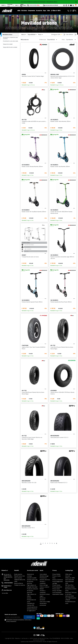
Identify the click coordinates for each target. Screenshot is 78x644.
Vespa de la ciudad (8, 44)
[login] (76, 11)
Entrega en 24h (56, 35)
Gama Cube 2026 (70, 580)
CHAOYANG (25, 345)
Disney (24, 255)
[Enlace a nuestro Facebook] (36, 635)
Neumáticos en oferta (71, 589)
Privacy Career (56, 589)
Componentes (32, 11)
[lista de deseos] (71, 11)
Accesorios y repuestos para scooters (10, 38)
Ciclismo (36, 19)
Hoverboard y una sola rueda (10, 41)
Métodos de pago (44, 576)
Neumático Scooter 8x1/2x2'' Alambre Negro (33, 76)
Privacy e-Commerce (58, 580)
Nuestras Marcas (19, 583)
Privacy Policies (56, 574)
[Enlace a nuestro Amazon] (42, 635)
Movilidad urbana (44, 19)
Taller (48, 11)
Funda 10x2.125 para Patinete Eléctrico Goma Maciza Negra (62, 348)
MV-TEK (24, 120)
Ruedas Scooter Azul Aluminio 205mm (60, 167)
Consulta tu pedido (32, 578)
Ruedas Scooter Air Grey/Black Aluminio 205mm (34, 212)
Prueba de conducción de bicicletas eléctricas (32, 591)
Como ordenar (43, 574)
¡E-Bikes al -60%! (56, 11)
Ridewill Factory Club (19, 576)
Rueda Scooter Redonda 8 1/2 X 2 (59, 483)
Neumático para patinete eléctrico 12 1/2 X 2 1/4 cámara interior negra (62, 77)
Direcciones (7, 580)
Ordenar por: (43, 40)
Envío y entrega (44, 585)
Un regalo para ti (31, 611)
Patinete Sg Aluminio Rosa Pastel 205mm (61, 302)
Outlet (67, 591)
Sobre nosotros (18, 578)
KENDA (24, 75)
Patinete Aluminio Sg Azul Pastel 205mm (32, 302)
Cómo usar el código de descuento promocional (45, 603)
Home (31, 19)
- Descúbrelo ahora (51, 2)
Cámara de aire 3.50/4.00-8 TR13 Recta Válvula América (62, 393)
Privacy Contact (56, 585)
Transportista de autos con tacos (30, 257)
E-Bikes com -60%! (70, 578)
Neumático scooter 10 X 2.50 (29, 483)
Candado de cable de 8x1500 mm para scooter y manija (34, 122)
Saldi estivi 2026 (70, 596)
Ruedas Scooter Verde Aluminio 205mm (61, 121)
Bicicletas (24, 11)
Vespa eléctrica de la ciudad (10, 47)
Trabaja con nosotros (20, 585)
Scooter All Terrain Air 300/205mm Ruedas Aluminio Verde (61, 213)
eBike (19, 11)
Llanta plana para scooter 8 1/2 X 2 (59, 437)
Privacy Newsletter (57, 587)
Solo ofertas (70, 35)
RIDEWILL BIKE (55, 75)
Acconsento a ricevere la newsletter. (19, 621)
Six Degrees (54, 120)
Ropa (45, 11)
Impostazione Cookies (58, 594)
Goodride (54, 391)
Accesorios (39, 11)
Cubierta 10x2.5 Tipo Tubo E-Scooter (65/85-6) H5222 (34, 348)
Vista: (63, 40)
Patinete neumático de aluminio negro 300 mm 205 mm (62, 258)
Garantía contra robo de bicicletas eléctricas (32, 582)
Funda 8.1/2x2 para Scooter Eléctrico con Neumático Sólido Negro (32, 438)
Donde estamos (18, 574)
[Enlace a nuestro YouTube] (38, 635)
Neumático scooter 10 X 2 (28, 528)
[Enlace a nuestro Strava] (40, 635)
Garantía (29, 598)
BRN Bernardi (55, 436)
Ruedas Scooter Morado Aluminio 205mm (32, 167)
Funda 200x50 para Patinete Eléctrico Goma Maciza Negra (33, 393)
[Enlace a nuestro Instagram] (34, 635)
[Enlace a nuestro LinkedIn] (44, 635)
